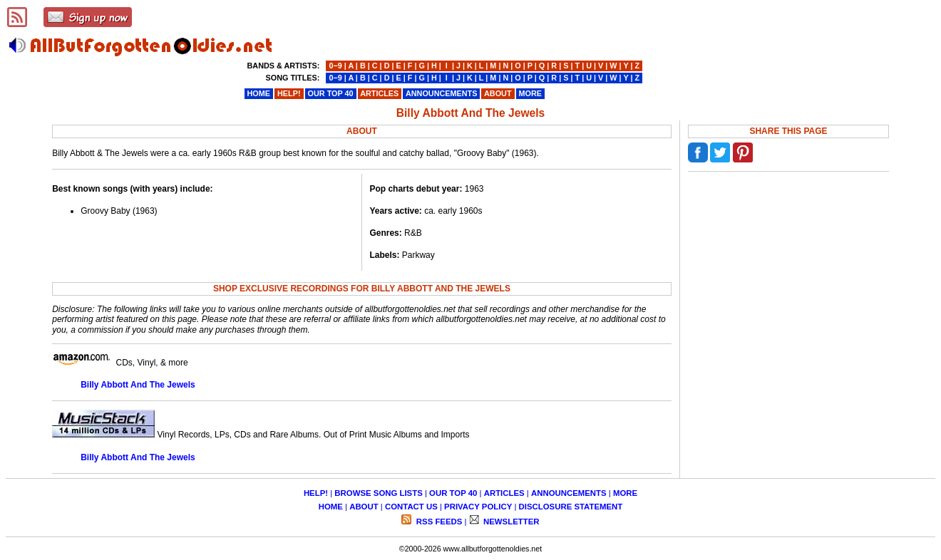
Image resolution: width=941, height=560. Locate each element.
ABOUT (364, 507)
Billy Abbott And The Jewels (138, 385)
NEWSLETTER (510, 522)
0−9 (335, 66)
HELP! (316, 493)
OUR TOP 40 (453, 493)
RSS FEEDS (438, 522)
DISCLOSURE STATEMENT (571, 507)
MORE (625, 493)
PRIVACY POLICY (478, 507)
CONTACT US (411, 507)
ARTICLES (504, 493)
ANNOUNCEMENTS (569, 493)
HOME (331, 507)
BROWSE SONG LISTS (378, 493)
